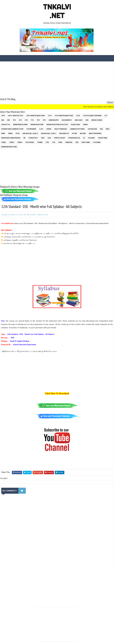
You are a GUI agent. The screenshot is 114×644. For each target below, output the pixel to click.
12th (78, 115)
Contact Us (6, 124)
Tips (47, 142)
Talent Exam (102, 138)
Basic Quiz (79, 120)
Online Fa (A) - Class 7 (49, 133)
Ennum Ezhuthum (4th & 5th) (57, 124)
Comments (44, 214)
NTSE (18, 133)
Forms (85, 124)
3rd (8, 120)
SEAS (43, 138)
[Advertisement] (57, 79)
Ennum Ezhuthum (37, 124)
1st (106, 115)
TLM (54, 142)
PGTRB (74, 133)
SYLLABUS (91, 138)
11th (50, 115)
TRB (77, 142)
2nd (3, 120)
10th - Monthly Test (16, 115)
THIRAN (40, 142)
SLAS (49, 138)
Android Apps (54, 120)
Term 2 (12, 142)
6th (26, 120)
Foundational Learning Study (12, 129)
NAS (101, 129)
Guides (49, 129)
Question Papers (95, 133)
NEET (108, 129)
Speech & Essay (60, 138)
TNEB (60, 142)
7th (32, 120)
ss (84, 138)
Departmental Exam (20, 124)
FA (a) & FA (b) (75, 124)
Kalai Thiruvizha (61, 129)
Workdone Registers (9, 147)
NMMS (10, 133)
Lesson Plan (92, 129)
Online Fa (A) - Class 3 (30, 133)
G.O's (41, 129)
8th (38, 120)
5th (20, 120)
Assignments (67, 120)
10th (3, 115)
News (3, 133)
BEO (87, 120)
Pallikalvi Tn (64, 133)
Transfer (69, 142)
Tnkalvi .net (57, 11)
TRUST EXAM (86, 142)
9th (44, 120)
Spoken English (74, 138)
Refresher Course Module (11, 138)
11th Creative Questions (64, 115)
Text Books (30, 142)
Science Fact (33, 138)
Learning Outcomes (77, 129)
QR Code (83, 133)
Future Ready (31, 129)
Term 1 (4, 142)
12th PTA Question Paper (92, 115)
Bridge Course (97, 120)
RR (24, 138)
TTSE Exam (97, 142)
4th (14, 120)
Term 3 (20, 142)
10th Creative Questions (36, 115)
